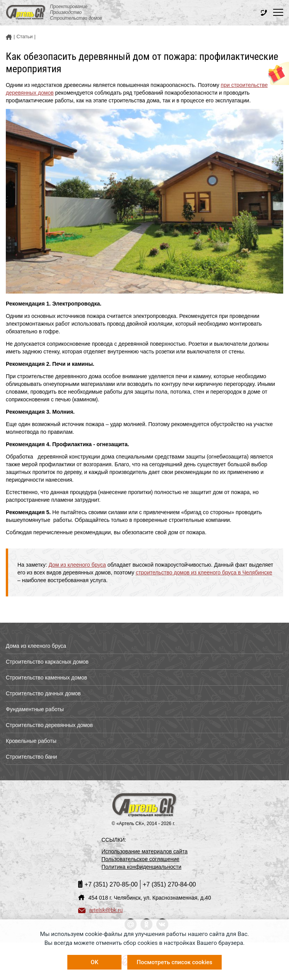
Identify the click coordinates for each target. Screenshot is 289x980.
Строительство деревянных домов (49, 725)
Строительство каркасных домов (47, 662)
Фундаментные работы (35, 709)
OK (94, 962)
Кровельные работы (31, 741)
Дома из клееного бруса (36, 646)
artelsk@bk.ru (101, 910)
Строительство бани (31, 757)
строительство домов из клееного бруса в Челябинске (204, 572)
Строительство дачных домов (43, 693)
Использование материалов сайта (144, 851)
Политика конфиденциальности (141, 867)
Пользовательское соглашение (140, 859)
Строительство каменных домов (46, 678)
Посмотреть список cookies (174, 962)
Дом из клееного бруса (77, 565)
